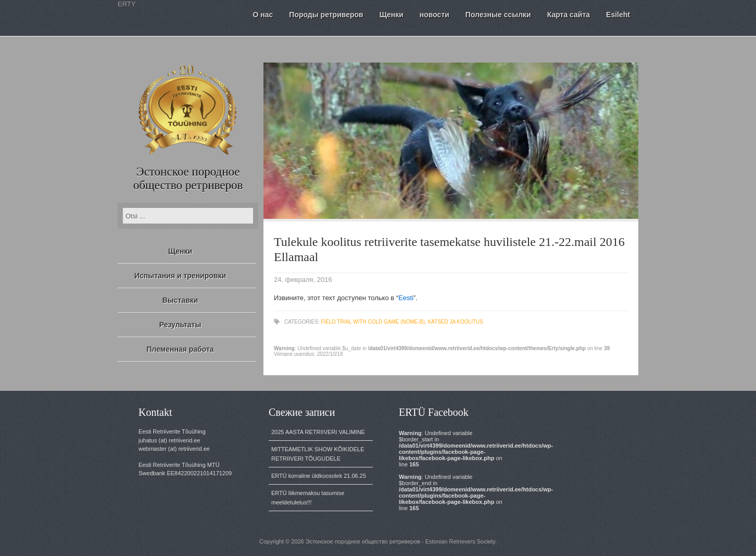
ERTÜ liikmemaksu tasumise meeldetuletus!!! (308, 498)
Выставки (180, 300)
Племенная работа (180, 349)
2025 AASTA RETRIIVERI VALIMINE (318, 432)
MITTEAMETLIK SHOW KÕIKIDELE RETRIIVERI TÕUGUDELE (318, 454)
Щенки (180, 251)
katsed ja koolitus (455, 322)
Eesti (406, 298)
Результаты (180, 325)
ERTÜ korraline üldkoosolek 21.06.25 (319, 476)
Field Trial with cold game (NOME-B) (373, 322)
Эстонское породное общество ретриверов (188, 178)
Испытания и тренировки (180, 276)
